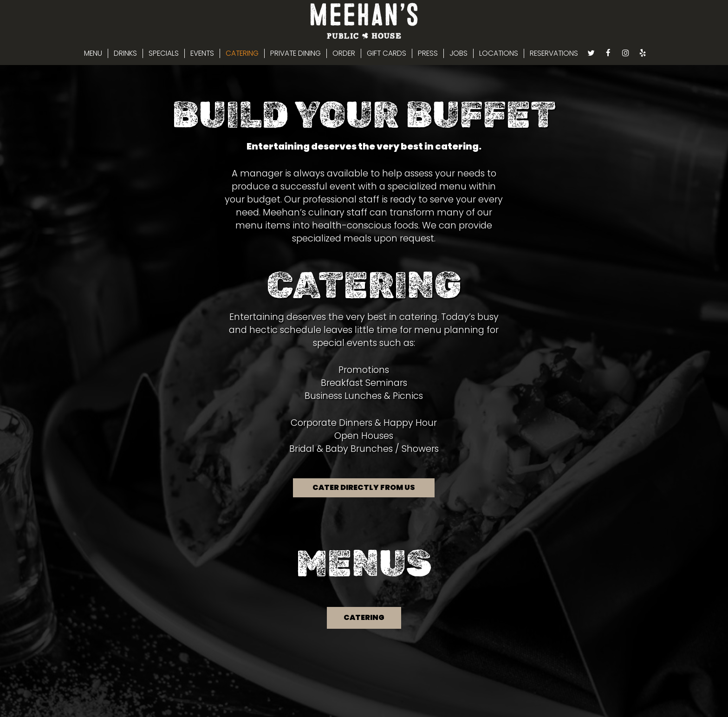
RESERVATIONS (554, 53)
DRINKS (125, 53)
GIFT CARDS (387, 53)
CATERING (242, 53)
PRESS (428, 53)
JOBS (458, 53)
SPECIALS (164, 53)
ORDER (344, 53)
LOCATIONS (499, 53)
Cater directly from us (364, 487)
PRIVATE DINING (296, 53)
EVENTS (202, 53)
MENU (93, 53)
